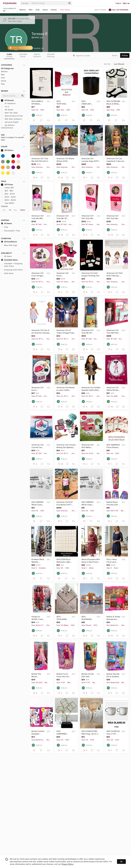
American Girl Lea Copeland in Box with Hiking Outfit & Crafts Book (116, 160)
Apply (23, 210)
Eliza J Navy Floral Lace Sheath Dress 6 (113, 561)
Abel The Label (9, 113)
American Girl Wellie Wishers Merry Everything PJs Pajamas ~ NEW (113, 389)
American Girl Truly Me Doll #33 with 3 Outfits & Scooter (40, 160)
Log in (118, 3)
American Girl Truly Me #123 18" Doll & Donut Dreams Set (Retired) (113, 332)
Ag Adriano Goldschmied (8, 126)
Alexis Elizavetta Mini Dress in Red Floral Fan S (91, 561)
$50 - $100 (8, 194)
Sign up (126, 3)
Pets (3, 84)
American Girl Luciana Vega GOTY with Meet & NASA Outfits (90, 160)
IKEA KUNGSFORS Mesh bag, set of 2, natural (90, 733)
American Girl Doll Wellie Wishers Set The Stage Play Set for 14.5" (88, 446)
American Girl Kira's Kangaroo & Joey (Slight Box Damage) (38, 274)
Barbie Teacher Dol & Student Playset (113, 675)
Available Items (9, 260)
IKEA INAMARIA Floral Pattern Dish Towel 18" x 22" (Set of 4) (113, 446)
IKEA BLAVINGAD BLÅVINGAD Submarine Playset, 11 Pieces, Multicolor (86, 618)
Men (31, 10)
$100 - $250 (8, 197)
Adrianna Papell (10, 122)
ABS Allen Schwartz (11, 119)
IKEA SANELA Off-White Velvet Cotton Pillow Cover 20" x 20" (37, 103)
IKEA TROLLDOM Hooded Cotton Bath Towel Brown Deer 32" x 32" (63, 618)
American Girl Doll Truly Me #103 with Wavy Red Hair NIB (113, 217)
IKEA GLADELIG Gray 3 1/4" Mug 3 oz (113, 733)
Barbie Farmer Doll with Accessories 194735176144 (88, 675)
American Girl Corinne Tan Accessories (38, 446)
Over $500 (8, 203)
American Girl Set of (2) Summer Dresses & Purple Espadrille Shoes (40, 332)
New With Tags (9, 245)
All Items (6, 223)
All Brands (7, 100)
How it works (100, 10)
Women (23, 10)
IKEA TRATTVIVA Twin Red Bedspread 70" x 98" (63, 103)
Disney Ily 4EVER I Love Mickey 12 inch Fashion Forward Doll (38, 618)
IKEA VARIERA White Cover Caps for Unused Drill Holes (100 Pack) (37, 503)
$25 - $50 (7, 191)
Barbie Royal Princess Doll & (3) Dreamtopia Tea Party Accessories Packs (113, 503)
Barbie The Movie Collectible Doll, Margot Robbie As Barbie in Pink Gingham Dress (38, 675)
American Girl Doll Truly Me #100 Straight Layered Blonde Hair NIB (88, 217)
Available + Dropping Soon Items (12, 265)
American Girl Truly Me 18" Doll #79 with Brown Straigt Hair (63, 217)
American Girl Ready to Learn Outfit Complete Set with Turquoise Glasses (65, 389)
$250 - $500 (8, 200)
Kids (38, 10)
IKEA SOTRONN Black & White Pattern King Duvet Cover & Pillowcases (113, 103)
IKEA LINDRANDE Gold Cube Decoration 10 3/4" (63, 733)
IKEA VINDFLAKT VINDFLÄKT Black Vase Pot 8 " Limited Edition (88, 103)
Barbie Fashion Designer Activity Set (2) (38, 733)
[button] (26, 3)
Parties (54, 10)
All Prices (7, 185)
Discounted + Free (10, 231)
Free (5, 227)
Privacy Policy (67, 864)
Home (45, 10)
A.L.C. (5, 107)
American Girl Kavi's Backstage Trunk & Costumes (63, 274)
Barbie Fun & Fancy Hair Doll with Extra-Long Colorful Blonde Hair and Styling (63, 675)
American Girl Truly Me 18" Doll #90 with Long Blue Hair (88, 332)
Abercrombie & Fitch (12, 116)
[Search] (49, 3)
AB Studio (7, 110)
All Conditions (9, 242)
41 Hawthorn (8, 103)
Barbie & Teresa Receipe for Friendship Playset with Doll (113, 618)
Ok (121, 862)
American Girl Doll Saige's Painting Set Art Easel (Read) (90, 274)
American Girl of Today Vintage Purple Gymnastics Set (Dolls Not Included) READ (66, 332)
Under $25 (7, 188)
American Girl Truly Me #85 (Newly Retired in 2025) (38, 217)
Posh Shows (65, 10)
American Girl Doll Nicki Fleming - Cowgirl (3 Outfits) (115, 274)
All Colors (7, 150)
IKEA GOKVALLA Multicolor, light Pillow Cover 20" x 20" (64, 561)
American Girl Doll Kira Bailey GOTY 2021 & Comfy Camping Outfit (65, 503)
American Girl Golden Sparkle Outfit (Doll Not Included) (91, 389)
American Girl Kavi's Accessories (38, 389)
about (115, 55)
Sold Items (7, 273)
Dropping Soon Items (12, 270)
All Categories (7, 68)
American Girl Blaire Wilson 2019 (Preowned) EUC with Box (66, 160)
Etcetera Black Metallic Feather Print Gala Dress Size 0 (38, 561)
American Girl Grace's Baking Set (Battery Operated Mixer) (66, 446)
